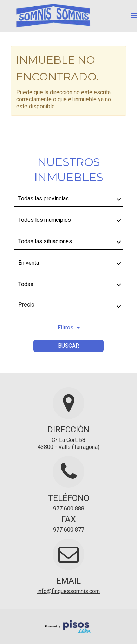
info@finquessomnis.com (68, 591)
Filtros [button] (69, 327)
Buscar (68, 346)
